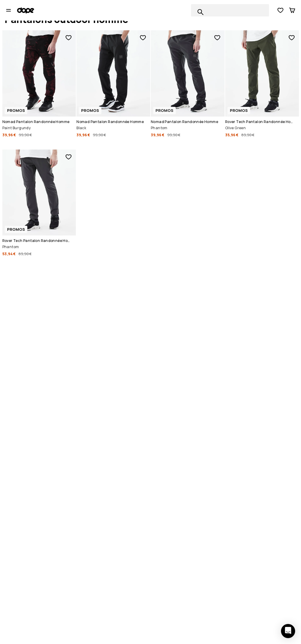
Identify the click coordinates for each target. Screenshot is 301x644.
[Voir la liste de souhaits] (280, 10)
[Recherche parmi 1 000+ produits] (200, 12)
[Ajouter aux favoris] (68, 38)
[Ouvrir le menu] (9, 10)
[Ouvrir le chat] (288, 631)
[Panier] (292, 10)
